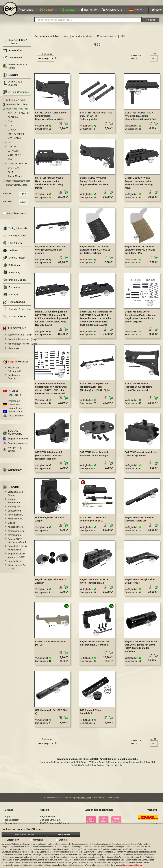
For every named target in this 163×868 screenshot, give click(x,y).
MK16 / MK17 (14, 157)
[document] (81, 846)
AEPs (10, 174)
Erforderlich (13, 840)
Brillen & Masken (14, 282)
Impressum (10, 818)
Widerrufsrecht (15, 521)
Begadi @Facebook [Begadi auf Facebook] (18, 441)
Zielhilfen (10, 252)
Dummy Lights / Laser (17, 187)
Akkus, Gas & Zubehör (13, 85)
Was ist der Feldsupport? (14, 371)
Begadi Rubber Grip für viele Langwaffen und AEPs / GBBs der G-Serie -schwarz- (95, 252)
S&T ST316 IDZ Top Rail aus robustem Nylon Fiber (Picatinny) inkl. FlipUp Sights (95, 389)
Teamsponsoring (16, 533)
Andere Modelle (15, 178)
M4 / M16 (12, 132)
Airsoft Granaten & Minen (15, 68)
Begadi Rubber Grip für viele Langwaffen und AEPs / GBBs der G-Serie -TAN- (140, 252)
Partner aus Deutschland (15, 405)
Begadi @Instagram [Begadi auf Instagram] (18, 445)
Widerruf (15, 472)
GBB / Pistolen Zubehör (17, 107)
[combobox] (88, 22)
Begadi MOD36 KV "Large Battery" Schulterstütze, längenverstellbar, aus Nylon (94, 183)
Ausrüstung (12, 274)
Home (65, 38)
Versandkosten (85, 800)
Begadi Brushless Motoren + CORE (17, 557)
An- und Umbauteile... (83, 38)
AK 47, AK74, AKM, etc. (19, 115)
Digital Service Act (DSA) (17, 569)
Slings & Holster (14, 260)
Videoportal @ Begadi (15, 451)
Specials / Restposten (17, 311)
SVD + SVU (13, 170)
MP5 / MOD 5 (14, 140)
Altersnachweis (15, 517)
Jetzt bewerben (16, 418)
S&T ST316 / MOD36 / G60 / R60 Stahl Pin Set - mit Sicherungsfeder (96, 118)
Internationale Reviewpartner (16, 412)
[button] (136, 13)
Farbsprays (11, 289)
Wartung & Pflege (15, 238)
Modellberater (13, 60)
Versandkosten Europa (15, 496)
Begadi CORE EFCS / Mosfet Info (17, 543)
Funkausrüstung (14, 304)
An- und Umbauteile (16, 94)
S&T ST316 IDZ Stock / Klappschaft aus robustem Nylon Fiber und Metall (138, 389)
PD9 (10, 161)
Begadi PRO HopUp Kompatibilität (18, 550)
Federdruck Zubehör (16, 102)
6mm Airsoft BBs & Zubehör (15, 44)
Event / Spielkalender (22, 341)
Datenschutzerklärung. (132, 865)
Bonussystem (15, 513)
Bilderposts (13, 350)
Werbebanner (15, 537)
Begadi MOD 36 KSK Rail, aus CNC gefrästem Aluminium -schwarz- (50, 252)
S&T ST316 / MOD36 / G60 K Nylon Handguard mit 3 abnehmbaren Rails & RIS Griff (141, 118)
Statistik (63, 840)
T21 (9, 144)
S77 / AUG (13, 153)
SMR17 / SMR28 (16, 136)
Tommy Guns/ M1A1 (17, 166)
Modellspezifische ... (107, 38)
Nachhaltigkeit (15, 563)
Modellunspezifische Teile (18, 183)
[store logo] (10, 13)
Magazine (11, 77)
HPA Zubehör (13, 245)
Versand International (14, 503)
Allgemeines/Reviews (22, 346)
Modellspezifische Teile (17, 111)
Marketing (38, 840)
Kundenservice (15, 529)
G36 (10, 123)
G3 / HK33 (13, 119)
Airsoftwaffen (12, 52)
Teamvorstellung (20, 337)
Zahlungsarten (15, 509)
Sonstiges (11, 296)
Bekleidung (11, 267)
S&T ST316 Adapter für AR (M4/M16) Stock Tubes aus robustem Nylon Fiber (49, 457)
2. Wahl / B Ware (14, 319)
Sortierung (47, 56)
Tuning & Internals (15, 230)
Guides (11, 525)
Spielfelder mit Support (15, 379)
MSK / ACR (13, 149)
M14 (10, 128)
